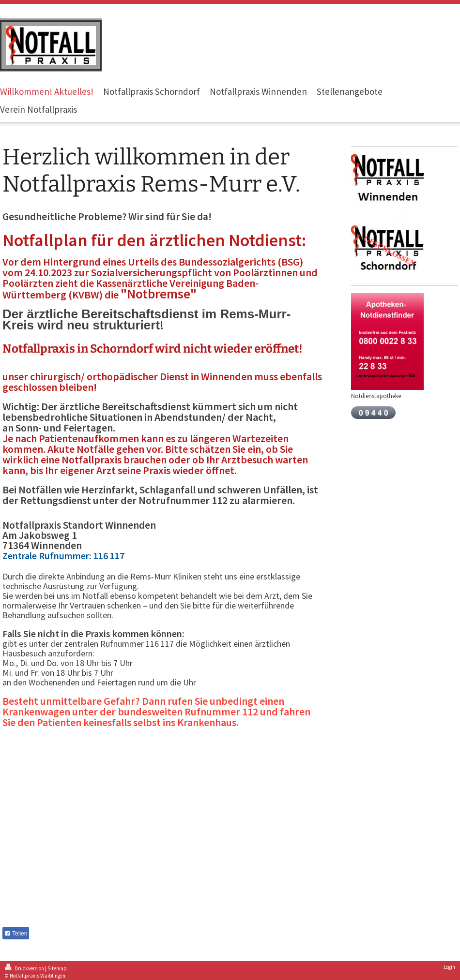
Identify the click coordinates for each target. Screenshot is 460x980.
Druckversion (25, 968)
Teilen (16, 934)
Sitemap (57, 968)
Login (449, 967)
